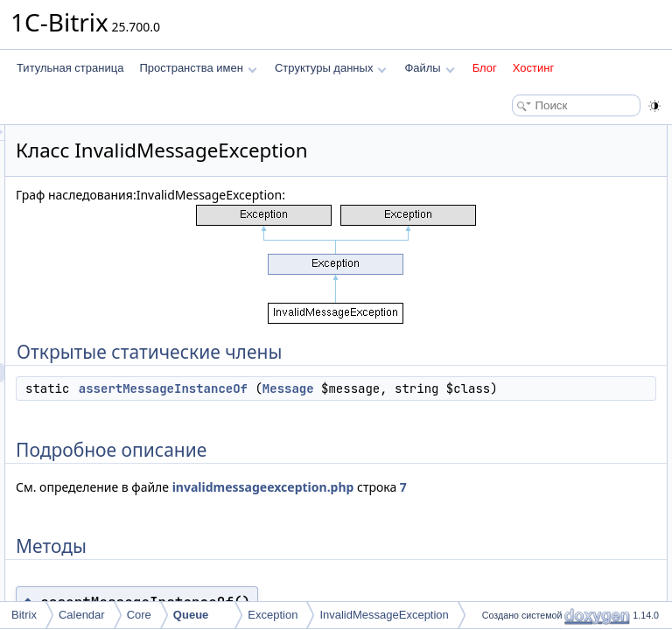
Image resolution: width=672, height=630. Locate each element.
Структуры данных (331, 68)
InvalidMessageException (384, 615)
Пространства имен (198, 68)
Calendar (82, 615)
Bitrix (24, 615)
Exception (273, 615)
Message (330, 471)
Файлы (429, 68)
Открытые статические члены (549, 135)
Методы (496, 192)
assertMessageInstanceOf (382, 451)
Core (139, 615)
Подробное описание (528, 173)
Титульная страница (70, 68)
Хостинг (533, 68)
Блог (485, 68)
